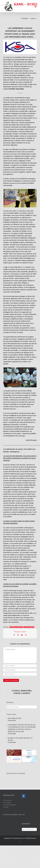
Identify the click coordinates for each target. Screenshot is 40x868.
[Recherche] (8, 707)
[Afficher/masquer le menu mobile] (36, 6)
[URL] (20, 674)
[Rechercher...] (22, 707)
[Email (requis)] (20, 670)
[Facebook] (24, 796)
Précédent (25, 18)
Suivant (33, 18)
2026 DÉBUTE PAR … (15, 718)
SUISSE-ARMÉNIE (29, 627)
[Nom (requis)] (20, 666)
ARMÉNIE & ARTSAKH (16, 627)
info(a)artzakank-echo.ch (14, 815)
